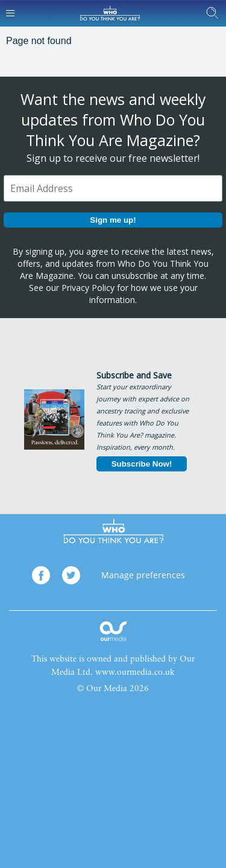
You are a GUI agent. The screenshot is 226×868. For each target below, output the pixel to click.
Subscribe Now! (142, 464)
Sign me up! (113, 220)
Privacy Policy (88, 288)
